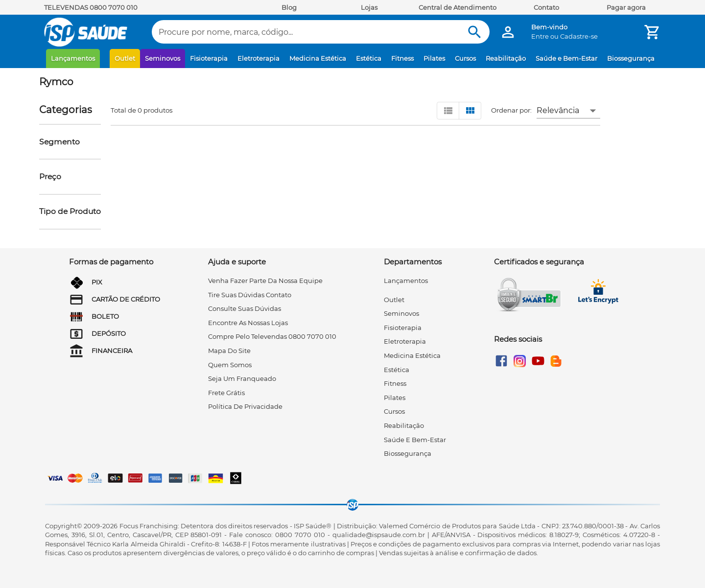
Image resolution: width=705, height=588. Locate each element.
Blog (289, 7)
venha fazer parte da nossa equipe (265, 281)
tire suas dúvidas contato (250, 295)
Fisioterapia (209, 58)
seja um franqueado (242, 378)
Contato (546, 7)
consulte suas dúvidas (245, 308)
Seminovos (163, 58)
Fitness (402, 58)
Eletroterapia (258, 58)
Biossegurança (631, 58)
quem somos (230, 365)
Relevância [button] (558, 110)
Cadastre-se (579, 36)
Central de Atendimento (458, 7)
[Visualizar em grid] (470, 111)
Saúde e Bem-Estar (566, 58)
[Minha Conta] (508, 32)
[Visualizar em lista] (448, 111)
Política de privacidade (245, 406)
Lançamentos (73, 58)
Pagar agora (626, 7)
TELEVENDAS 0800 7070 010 (91, 7)
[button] (59, 142)
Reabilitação (506, 58)
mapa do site (229, 351)
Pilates (434, 58)
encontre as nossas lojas (248, 323)
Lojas (369, 7)
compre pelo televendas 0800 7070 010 (272, 336)
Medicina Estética (318, 58)
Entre (540, 36)
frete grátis (226, 393)
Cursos (465, 58)
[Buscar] (475, 32)
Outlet (125, 58)
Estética (369, 58)
